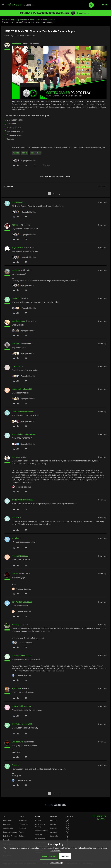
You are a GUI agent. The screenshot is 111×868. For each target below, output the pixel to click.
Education (7, 840)
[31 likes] (24, 161)
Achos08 (15, 518)
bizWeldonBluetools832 (22, 655)
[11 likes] (24, 235)
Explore (22, 816)
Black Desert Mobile (15, 120)
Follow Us (69, 816)
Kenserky (16, 624)
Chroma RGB (24, 824)
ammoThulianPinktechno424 (24, 434)
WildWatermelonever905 (22, 724)
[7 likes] (23, 376)
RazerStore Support (42, 830)
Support (38, 816)
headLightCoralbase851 (22, 389)
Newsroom (54, 828)
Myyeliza (16, 538)
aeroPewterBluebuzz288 (22, 602)
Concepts (22, 828)
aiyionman (16, 688)
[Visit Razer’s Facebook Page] (68, 821)
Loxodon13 (17, 366)
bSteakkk (16, 298)
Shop (5, 816)
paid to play (36, 153)
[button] (3, 5)
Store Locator (8, 828)
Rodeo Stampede (14, 127)
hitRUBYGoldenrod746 (21, 706)
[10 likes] (24, 257)
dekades (15, 44)
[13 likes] (24, 212)
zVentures (54, 832)
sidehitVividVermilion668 (22, 500)
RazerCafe (7, 824)
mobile (16, 153)
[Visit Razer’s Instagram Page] (68, 825)
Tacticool (11, 139)
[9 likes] (23, 285)
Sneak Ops (11, 124)
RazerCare (38, 834)
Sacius (15, 574)
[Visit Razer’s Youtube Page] (68, 836)
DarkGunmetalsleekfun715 (23, 412)
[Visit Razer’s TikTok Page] (68, 840)
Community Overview (18, 19)
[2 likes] (22, 643)
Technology (23, 820)
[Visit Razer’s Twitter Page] (68, 832)
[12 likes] (24, 308)
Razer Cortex (35, 19)
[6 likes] (23, 353)
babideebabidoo (19, 321)
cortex (25, 153)
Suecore (15, 765)
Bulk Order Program (10, 836)
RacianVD (16, 344)
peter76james (18, 202)
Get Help (38, 820)
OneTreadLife (17, 742)
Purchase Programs (10, 832)
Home (5, 19)
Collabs (22, 836)
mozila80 (16, 270)
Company (54, 816)
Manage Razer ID (41, 838)
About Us (54, 820)
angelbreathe (17, 247)
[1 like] (21, 487)
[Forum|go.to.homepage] (20, 5)
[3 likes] (23, 421)
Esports (22, 832)
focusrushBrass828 (20, 556)
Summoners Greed (15, 135)
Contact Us (54, 836)
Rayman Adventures (15, 131)
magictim (16, 457)
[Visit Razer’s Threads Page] (68, 828)
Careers (53, 824)
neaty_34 (16, 225)
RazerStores (8, 820)
